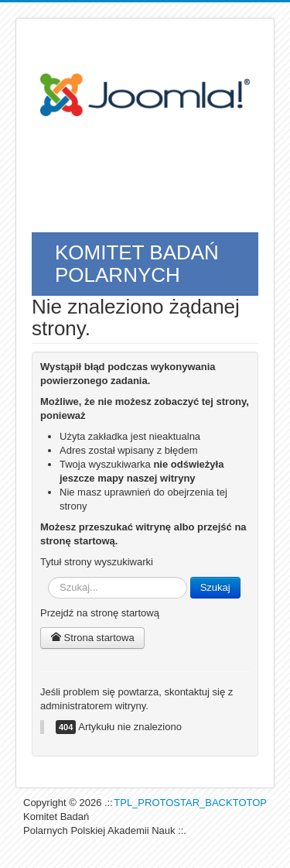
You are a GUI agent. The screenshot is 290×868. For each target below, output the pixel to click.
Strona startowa (92, 638)
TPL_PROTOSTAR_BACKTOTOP (190, 803)
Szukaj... (48, 577)
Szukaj (215, 587)
